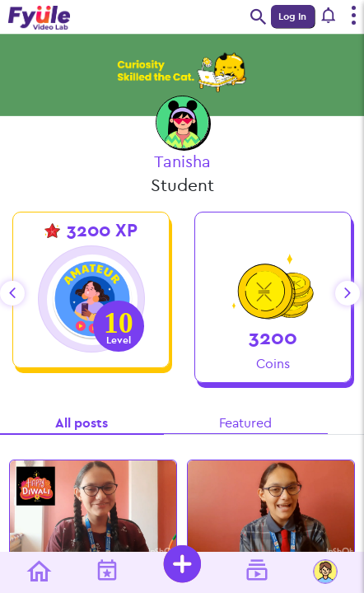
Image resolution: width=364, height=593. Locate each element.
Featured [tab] (245, 423)
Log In (292, 16)
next (348, 293)
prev (12, 293)
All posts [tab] (82, 423)
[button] (329, 16)
